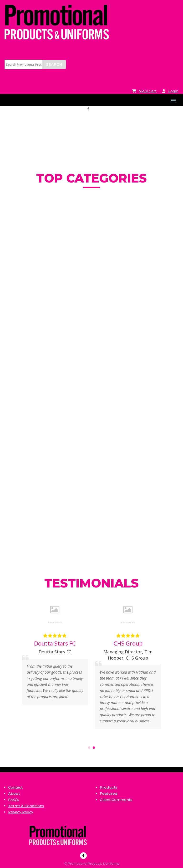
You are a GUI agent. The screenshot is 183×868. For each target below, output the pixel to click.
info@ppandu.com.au (36, 110)
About (14, 793)
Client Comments (116, 800)
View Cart (148, 91)
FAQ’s (13, 800)
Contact (15, 787)
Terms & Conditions (26, 806)
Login (173, 91)
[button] (89, 748)
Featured (109, 793)
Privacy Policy (21, 812)
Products (109, 787)
